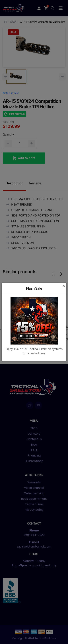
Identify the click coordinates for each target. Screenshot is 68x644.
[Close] (64, 286)
